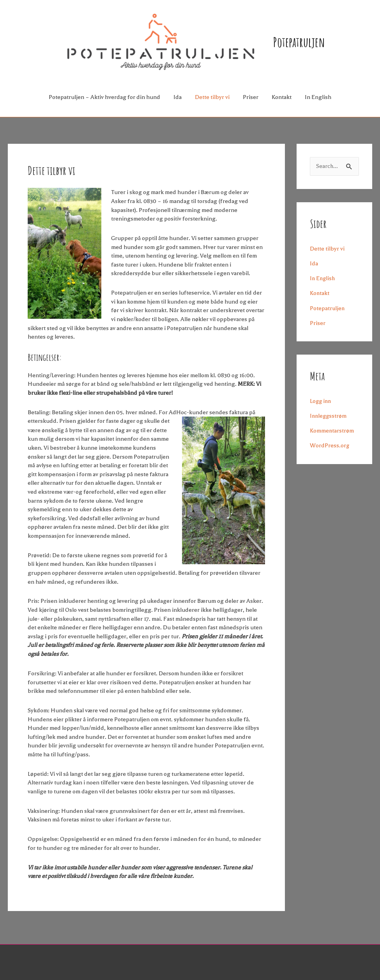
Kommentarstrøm (332, 438)
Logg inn (321, 408)
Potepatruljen (310, 45)
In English (318, 104)
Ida (178, 104)
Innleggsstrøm (329, 423)
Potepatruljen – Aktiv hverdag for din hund (104, 104)
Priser (251, 104)
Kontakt (282, 104)
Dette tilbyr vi (212, 104)
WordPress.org (330, 453)
